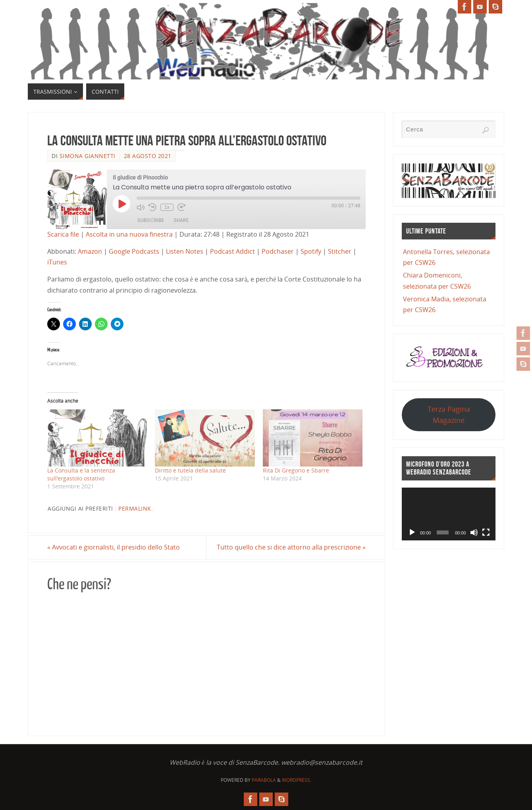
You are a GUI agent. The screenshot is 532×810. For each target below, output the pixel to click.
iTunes (57, 262)
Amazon (90, 251)
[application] (449, 514)
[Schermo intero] (486, 532)
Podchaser (278, 251)
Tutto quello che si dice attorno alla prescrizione (291, 547)
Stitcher (340, 251)
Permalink (135, 508)
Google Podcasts (134, 251)
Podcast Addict (232, 251)
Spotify (311, 251)
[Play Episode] (121, 204)
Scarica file (63, 234)
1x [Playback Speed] (167, 207)
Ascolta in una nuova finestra (129, 234)
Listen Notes (185, 251)
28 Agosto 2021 (148, 156)
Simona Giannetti (88, 156)
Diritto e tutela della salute (190, 470)
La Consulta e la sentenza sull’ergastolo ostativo (81, 474)
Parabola (264, 780)
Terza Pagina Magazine (449, 414)
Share (181, 220)
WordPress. (297, 780)
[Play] (412, 532)
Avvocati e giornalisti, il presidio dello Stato (114, 547)
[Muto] (474, 532)
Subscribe (151, 220)
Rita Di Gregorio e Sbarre (296, 470)
